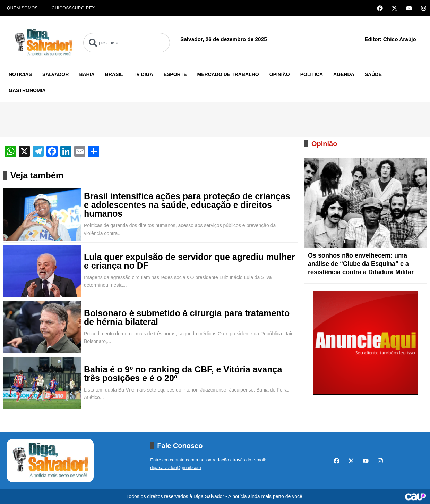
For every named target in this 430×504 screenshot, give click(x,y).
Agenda (344, 74)
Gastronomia (27, 90)
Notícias (20, 74)
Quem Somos (22, 8)
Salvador (55, 74)
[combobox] (127, 43)
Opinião (280, 74)
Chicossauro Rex (73, 8)
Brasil (114, 74)
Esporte (175, 74)
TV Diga (143, 74)
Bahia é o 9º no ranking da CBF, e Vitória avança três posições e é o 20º (183, 374)
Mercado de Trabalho (228, 74)
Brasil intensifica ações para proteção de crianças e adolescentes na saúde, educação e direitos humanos (187, 205)
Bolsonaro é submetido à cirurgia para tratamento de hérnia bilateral (187, 318)
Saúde (373, 74)
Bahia (87, 74)
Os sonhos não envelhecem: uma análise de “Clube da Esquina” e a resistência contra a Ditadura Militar (361, 264)
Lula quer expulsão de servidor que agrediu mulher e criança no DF (189, 261)
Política (312, 74)
